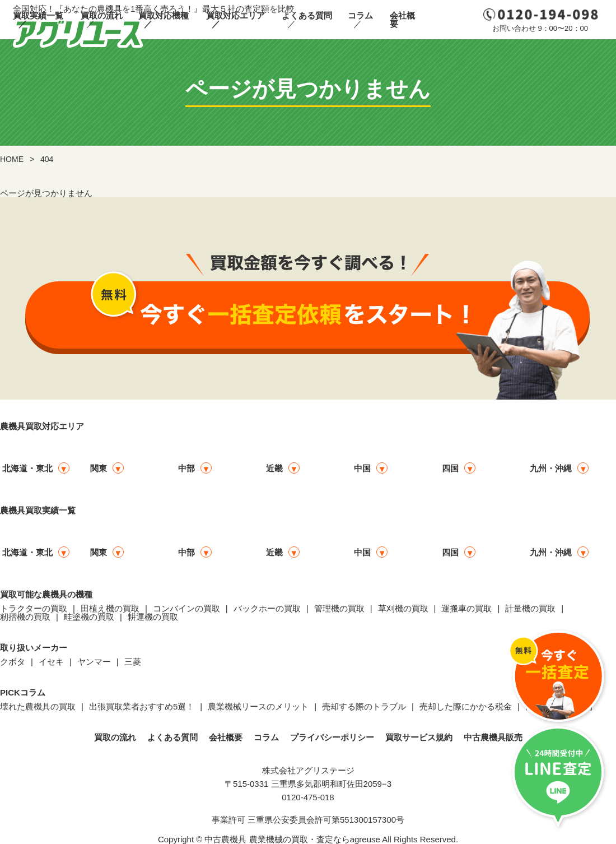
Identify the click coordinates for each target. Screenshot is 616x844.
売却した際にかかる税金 (466, 706)
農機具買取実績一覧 (38, 510)
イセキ (51, 662)
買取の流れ (102, 15)
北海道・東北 (27, 468)
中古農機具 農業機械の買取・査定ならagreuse (292, 839)
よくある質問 (307, 15)
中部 (186, 468)
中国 (362, 468)
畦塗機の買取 (89, 617)
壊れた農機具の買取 (38, 706)
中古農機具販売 (493, 737)
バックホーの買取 (267, 608)
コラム (360, 15)
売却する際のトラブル (364, 706)
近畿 (274, 468)
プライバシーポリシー (332, 737)
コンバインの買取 (186, 608)
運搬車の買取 (466, 608)
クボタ (13, 662)
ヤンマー (94, 662)
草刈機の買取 (403, 608)
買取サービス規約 (419, 737)
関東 (99, 468)
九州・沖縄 (551, 468)
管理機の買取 (339, 608)
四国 (450, 468)
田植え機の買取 (110, 608)
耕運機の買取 (153, 617)
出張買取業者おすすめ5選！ (142, 706)
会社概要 (402, 20)
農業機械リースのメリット (258, 706)
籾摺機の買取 (25, 617)
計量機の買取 (530, 608)
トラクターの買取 (34, 608)
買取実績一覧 (38, 15)
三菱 (133, 662)
